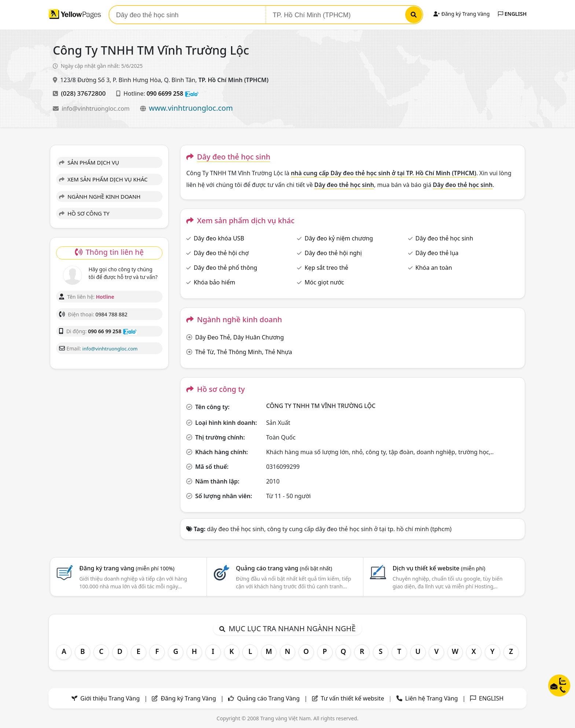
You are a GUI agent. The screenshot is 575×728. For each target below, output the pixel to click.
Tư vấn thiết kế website (353, 698)
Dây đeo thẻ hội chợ (221, 253)
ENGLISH (512, 14)
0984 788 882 (111, 314)
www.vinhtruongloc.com (191, 108)
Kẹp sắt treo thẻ (326, 268)
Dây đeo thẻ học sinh (444, 238)
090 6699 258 (165, 93)
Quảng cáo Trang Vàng (268, 698)
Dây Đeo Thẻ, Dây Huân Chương (239, 337)
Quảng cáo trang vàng (284, 568)
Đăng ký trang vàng (127, 568)
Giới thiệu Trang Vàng (110, 698)
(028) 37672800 (83, 93)
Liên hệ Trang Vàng (432, 698)
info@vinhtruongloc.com (96, 109)
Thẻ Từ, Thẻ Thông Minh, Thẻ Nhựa (243, 352)
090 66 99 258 (105, 331)
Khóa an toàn (434, 268)
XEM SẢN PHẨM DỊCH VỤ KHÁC (103, 179)
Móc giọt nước (324, 282)
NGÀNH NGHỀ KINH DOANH (100, 196)
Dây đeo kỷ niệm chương (339, 238)
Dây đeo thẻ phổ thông (225, 268)
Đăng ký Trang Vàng (462, 14)
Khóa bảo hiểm (214, 282)
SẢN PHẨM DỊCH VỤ (89, 162)
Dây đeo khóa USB (219, 238)
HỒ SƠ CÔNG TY (84, 213)
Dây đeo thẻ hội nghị (333, 253)
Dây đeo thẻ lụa (437, 253)
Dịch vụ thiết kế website (439, 568)
